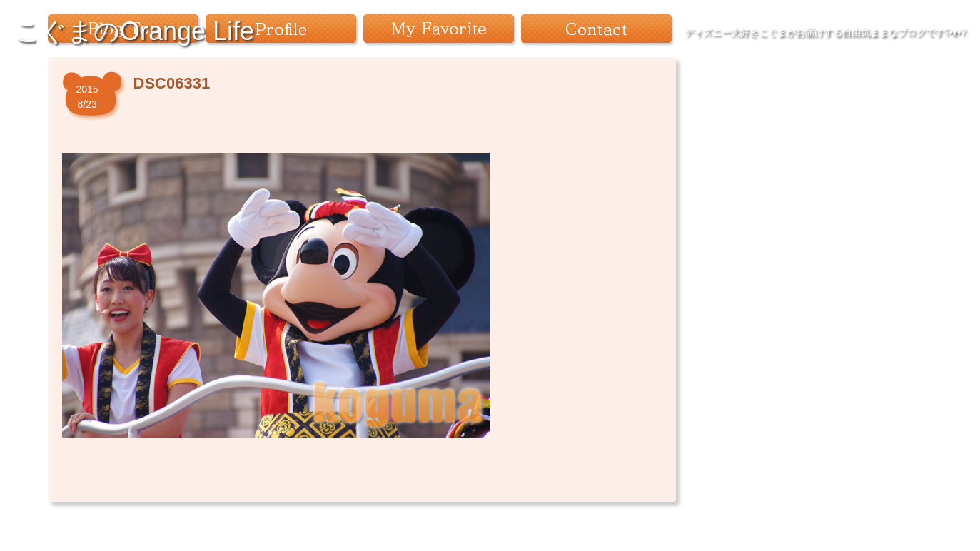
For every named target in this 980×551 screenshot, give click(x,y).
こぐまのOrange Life (134, 31)
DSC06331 (172, 83)
